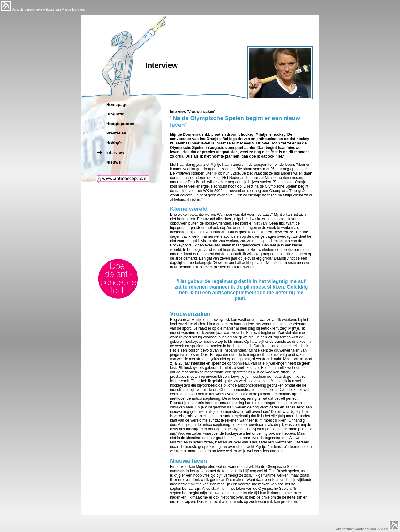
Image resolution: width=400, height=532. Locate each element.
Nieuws (114, 162)
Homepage (117, 105)
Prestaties (116, 133)
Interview (115, 152)
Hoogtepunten (120, 124)
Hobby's (114, 143)
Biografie (115, 114)
